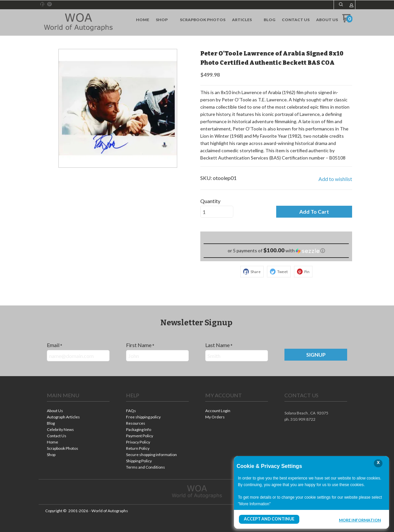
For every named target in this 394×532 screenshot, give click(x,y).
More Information (360, 520)
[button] (341, 4)
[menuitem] (143, 20)
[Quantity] (217, 212)
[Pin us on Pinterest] (49, 4)
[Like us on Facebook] (43, 4)
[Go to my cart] (347, 21)
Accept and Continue (268, 519)
